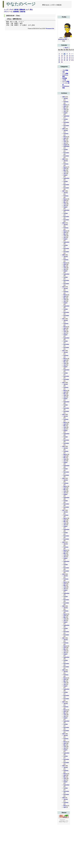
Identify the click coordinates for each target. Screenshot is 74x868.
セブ (27, 10)
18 (64, 58)
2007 (64, 191)
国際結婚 (22, 10)
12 (67, 56)
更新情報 (16, 12)
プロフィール (8, 12)
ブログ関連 (65, 70)
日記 (64, 72)
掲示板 (16, 10)
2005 (64, 129)
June (65, 110)
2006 (64, 159)
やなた (66, 38)
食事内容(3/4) (17, 19)
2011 (64, 319)
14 (72, 56)
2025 (64, 766)
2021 (64, 638)
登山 (31, 10)
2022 (64, 670)
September (66, 116)
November (66, 122)
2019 (64, 574)
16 (59, 58)
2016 (64, 478)
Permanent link (50, 29)
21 (72, 58)
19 (67, 58)
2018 (64, 542)
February (66, 102)
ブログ (11, 10)
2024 (64, 734)
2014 (64, 415)
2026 (64, 798)
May (65, 108)
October (66, 119)
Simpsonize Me (63, 39)
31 (62, 62)
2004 (64, 97)
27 (70, 60)
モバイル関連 (66, 81)
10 (62, 56)
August (65, 113)
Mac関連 (65, 78)
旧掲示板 (23, 12)
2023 (64, 702)
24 (62, 60)
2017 (64, 510)
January (66, 98)
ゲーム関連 (65, 73)
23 (59, 60)
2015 (64, 446)
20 (70, 58)
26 (67, 60)
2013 (64, 383)
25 (64, 60)
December (66, 126)
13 (70, 56)
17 (62, 58)
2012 (64, 351)
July (65, 111)
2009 (64, 255)
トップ (6, 10)
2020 (64, 606)
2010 (64, 287)
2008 (64, 223)
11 (64, 56)
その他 (64, 80)
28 (72, 60)
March (67, 48)
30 (59, 62)
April (65, 106)
